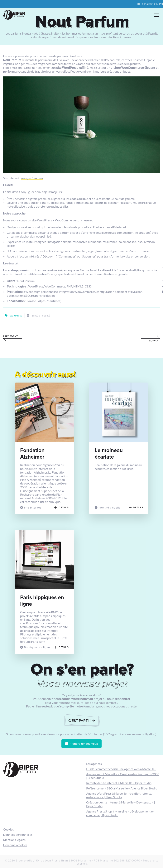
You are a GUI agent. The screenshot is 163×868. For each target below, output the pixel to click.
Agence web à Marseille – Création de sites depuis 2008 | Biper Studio (123, 776)
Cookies (8, 829)
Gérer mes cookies (15, 845)
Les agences (94, 764)
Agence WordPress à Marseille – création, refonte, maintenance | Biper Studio (119, 795)
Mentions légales (14, 840)
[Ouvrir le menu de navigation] (157, 15)
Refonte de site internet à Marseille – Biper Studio (119, 783)
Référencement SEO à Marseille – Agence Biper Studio (122, 788)
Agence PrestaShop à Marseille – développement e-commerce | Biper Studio (120, 813)
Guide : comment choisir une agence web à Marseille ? (121, 769)
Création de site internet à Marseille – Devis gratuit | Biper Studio (121, 804)
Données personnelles (18, 834)
